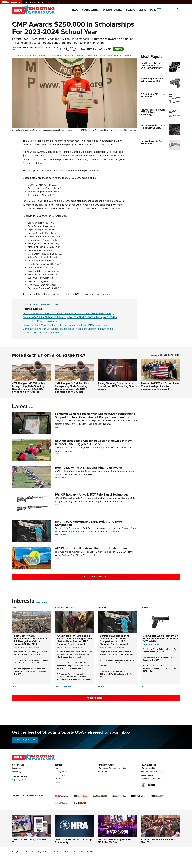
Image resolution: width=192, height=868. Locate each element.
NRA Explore (103, 772)
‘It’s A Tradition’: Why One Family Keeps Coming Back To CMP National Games (66, 325)
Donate (42, 2)
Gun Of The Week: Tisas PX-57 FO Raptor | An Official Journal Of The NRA (160, 638)
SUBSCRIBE (25, 740)
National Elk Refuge (27, 647)
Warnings (57, 852)
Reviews (131, 10)
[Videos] (148, 687)
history (80, 647)
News (75, 10)
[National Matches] (71, 687)
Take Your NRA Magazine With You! (30, 841)
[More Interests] (50, 602)
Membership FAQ (148, 775)
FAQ (66, 852)
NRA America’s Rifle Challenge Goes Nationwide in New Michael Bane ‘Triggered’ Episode (93, 442)
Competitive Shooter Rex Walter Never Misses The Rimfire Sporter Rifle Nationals (68, 329)
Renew (34, 2)
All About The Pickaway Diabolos (41, 333)
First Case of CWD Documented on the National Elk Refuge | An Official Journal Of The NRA (31, 640)
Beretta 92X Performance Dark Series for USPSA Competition (88, 523)
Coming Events (90, 10)
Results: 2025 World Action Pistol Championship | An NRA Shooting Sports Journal (160, 386)
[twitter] (68, 48)
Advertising (17, 772)
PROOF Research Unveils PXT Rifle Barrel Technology (92, 495)
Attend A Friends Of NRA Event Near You (159, 841)
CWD (16, 647)
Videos (143, 10)
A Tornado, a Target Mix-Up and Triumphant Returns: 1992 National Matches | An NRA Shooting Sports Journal (74, 677)
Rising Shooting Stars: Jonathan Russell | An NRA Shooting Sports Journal (117, 386)
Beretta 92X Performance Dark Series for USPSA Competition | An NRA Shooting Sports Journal (114, 640)
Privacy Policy (17, 852)
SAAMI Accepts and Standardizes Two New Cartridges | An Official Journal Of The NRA (30, 671)
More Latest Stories (106, 577)
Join (28, 2)
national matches (68, 647)
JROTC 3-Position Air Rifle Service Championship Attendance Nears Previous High (69, 313)
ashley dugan (53, 304)
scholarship (41, 304)
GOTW (156, 645)
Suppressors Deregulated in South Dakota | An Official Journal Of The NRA (31, 662)
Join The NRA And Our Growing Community (73, 841)
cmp (34, 304)
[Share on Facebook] (63, 48)
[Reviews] (106, 687)
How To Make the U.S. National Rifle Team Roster (89, 468)
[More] (35, 408)
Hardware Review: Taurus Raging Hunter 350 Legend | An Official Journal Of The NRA (117, 674)
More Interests (42, 602)
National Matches (112, 10)
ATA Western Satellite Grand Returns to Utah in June (91, 548)
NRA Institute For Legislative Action (112, 768)
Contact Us (16, 768)
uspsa (110, 647)
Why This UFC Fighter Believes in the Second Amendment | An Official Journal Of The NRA (159, 669)
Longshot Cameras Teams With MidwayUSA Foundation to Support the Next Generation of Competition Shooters (95, 415)
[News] (18, 687)
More (31, 408)
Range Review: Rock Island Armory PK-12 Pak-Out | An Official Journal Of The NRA (117, 653)
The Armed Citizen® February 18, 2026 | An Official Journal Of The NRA (30, 653)
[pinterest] (74, 48)
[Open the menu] (159, 10)
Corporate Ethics (44, 852)
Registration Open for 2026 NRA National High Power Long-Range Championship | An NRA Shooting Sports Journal (74, 666)
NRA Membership (148, 768)
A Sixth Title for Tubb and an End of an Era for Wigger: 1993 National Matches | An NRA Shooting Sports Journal (74, 640)
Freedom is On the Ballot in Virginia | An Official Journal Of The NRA (159, 650)
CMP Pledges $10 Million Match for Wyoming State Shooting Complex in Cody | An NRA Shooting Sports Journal (30, 388)
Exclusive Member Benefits (152, 772)
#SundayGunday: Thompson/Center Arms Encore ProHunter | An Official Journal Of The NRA (117, 663)
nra (58, 647)
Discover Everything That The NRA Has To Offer (115, 841)
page (108, 294)
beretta (103, 647)
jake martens (118, 647)
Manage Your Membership (151, 779)
